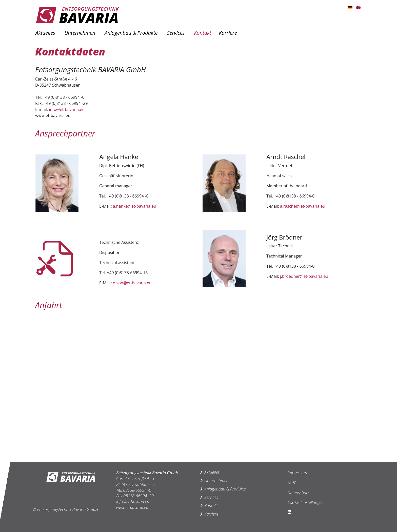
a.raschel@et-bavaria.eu (303, 206)
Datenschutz (299, 492)
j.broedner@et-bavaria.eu (304, 276)
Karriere (228, 33)
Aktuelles (45, 33)
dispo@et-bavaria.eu (132, 283)
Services (176, 33)
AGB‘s (292, 483)
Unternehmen (80, 33)
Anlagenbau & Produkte (131, 33)
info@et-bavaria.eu (67, 109)
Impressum (297, 473)
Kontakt (203, 33)
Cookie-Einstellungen (306, 502)
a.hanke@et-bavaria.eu (135, 206)
